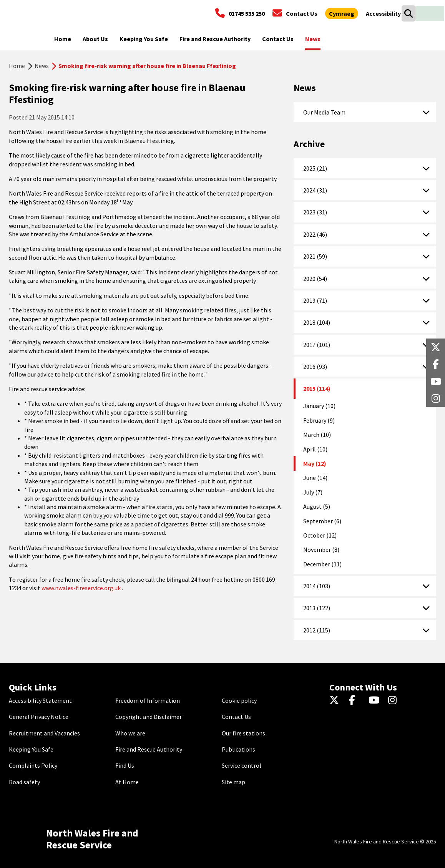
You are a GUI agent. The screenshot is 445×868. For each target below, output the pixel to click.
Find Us (125, 765)
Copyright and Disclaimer (149, 717)
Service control (242, 765)
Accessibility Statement (40, 700)
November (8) (321, 549)
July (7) (313, 492)
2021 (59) (315, 256)
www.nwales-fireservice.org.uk (81, 588)
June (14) (315, 478)
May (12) (315, 463)
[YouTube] (375, 700)
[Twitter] (336, 700)
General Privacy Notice (39, 717)
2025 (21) (315, 168)
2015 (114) (317, 388)
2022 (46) (315, 234)
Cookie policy (239, 700)
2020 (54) (315, 279)
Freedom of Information (148, 700)
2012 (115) (317, 630)
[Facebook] (356, 700)
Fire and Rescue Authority (149, 749)
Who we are (130, 733)
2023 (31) (315, 212)
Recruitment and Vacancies (44, 733)
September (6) (322, 521)
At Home (127, 782)
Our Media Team (324, 112)
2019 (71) (315, 300)
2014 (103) (317, 586)
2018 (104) (317, 322)
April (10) (315, 449)
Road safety (24, 782)
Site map (233, 782)
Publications (238, 749)
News (42, 66)
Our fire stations (243, 733)
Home (17, 66)
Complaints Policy (33, 765)
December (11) (322, 564)
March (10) (317, 435)
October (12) (320, 535)
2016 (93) (315, 367)
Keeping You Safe (31, 749)
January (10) (319, 406)
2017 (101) (317, 345)
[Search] (408, 13)
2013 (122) (317, 608)
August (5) (317, 506)
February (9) (319, 420)
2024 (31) (315, 190)
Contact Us (236, 717)
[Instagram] (395, 700)
